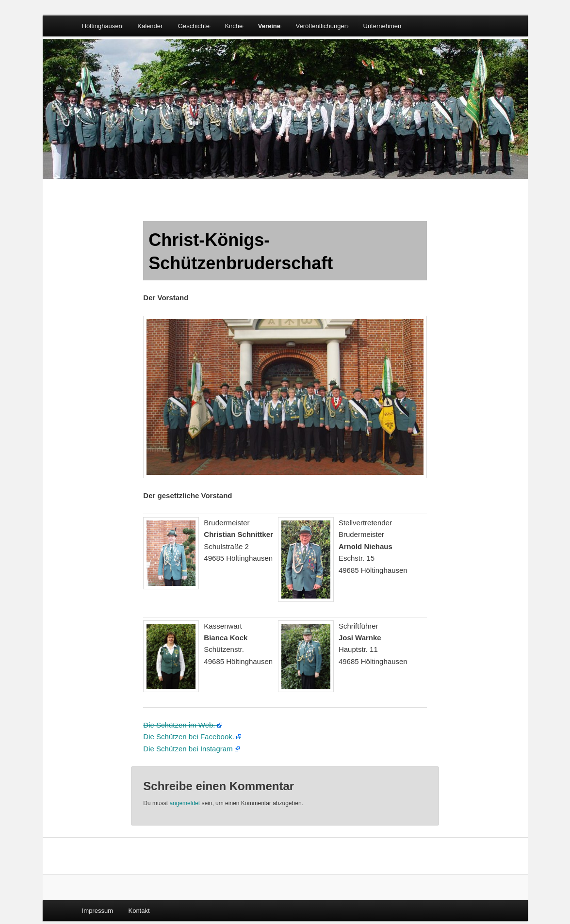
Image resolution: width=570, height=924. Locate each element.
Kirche (234, 26)
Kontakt (139, 911)
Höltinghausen (102, 26)
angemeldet (185, 803)
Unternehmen (383, 26)
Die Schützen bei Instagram (188, 749)
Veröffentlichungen (322, 26)
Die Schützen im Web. (179, 725)
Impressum (98, 911)
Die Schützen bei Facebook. (189, 737)
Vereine (269, 26)
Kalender (150, 26)
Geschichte (194, 26)
